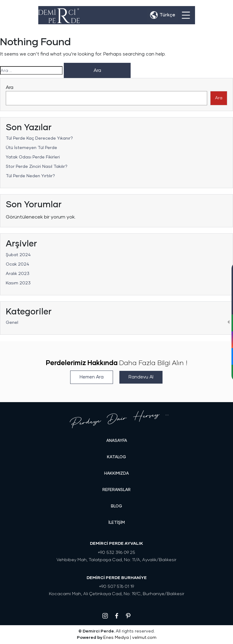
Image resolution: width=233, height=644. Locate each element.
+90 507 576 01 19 (116, 587)
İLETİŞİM (117, 523)
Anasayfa (117, 441)
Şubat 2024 (18, 255)
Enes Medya (116, 638)
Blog (116, 506)
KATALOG (116, 457)
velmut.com (144, 638)
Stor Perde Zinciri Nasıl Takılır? (37, 167)
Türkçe (167, 15)
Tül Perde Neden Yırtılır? (30, 176)
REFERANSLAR (116, 490)
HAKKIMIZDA (116, 474)
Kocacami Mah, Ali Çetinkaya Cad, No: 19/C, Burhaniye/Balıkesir (117, 594)
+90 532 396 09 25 (116, 553)
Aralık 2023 (18, 274)
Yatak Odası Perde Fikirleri (33, 157)
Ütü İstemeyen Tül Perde (31, 148)
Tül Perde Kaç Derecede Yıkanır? (39, 138)
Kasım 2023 (18, 283)
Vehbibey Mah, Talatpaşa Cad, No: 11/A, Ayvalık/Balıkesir (116, 560)
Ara (10, 87)
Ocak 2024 (17, 264)
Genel (12, 323)
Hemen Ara (92, 377)
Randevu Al (141, 377)
